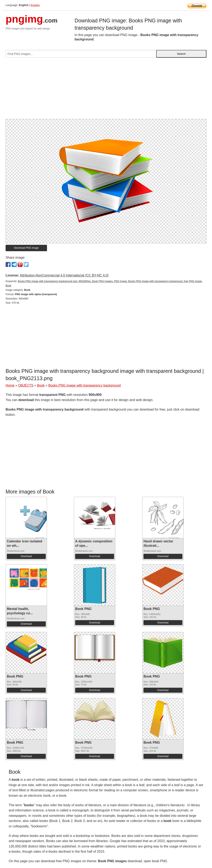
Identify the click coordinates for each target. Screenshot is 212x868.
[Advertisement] (106, 90)
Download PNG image (26, 248)
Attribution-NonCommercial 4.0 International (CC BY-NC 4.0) (64, 275)
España (35, 5)
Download (26, 556)
